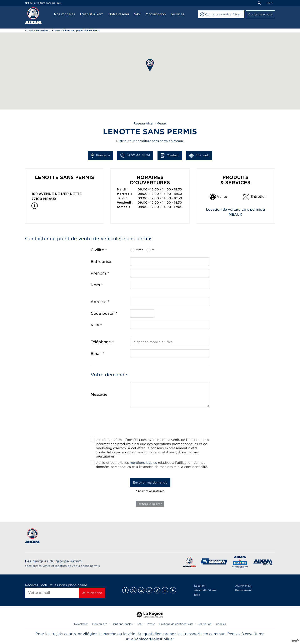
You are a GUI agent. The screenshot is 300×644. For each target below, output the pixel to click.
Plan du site (100, 624)
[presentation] (150, 424)
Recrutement (244, 590)
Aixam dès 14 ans (205, 590)
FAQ (140, 624)
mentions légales (143, 463)
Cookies (221, 624)
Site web (199, 155)
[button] (150, 65)
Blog (197, 595)
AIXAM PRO (243, 586)
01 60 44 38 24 (135, 155)
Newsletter (81, 624)
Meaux (50, 199)
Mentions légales (122, 624)
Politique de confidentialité (176, 624)
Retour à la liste (150, 504)
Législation (205, 624)
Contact (170, 155)
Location (200, 586)
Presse (151, 624)
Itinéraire (100, 155)
